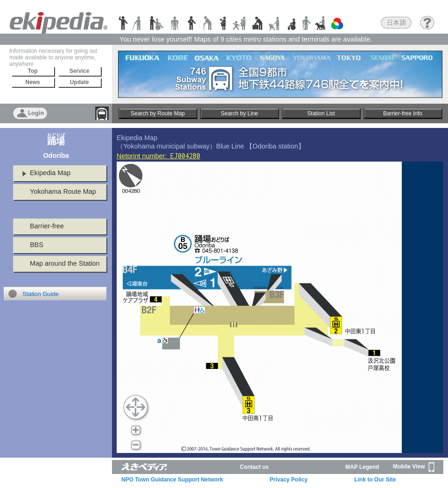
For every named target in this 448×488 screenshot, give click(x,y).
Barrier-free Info (403, 113)
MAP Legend (362, 467)
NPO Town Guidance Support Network (172, 480)
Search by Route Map (158, 113)
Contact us (254, 467)
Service (80, 71)
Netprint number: (158, 156)
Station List (321, 113)
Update (80, 82)
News (32, 82)
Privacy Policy (289, 480)
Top (32, 71)
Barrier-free (47, 226)
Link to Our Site (375, 480)
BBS (37, 245)
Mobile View (414, 467)
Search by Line (239, 113)
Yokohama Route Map (63, 191)
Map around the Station (65, 263)
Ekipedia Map (50, 173)
